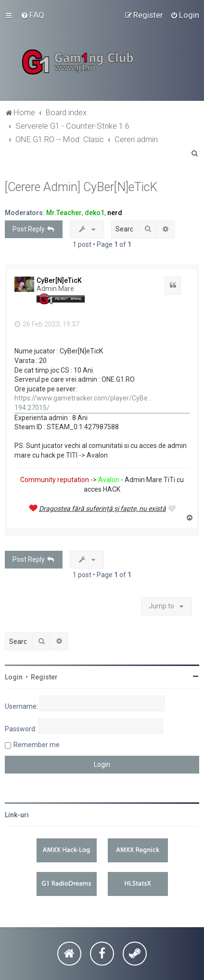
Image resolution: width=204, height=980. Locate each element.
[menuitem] (32, 15)
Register (44, 677)
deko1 (95, 213)
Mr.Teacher (64, 213)
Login (14, 677)
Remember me (37, 745)
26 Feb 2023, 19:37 (47, 324)
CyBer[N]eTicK (59, 280)
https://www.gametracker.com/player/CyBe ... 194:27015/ (84, 403)
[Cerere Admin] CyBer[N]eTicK (81, 187)
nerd (115, 213)
